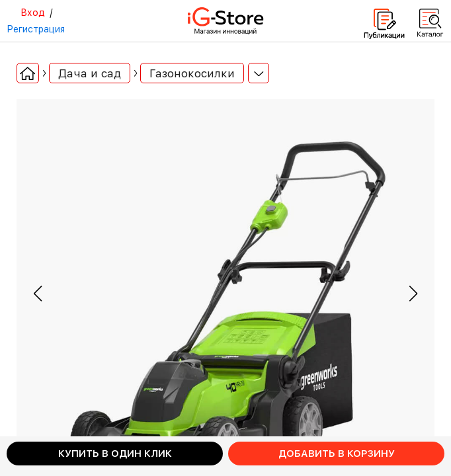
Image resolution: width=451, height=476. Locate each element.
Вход (33, 13)
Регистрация (36, 29)
